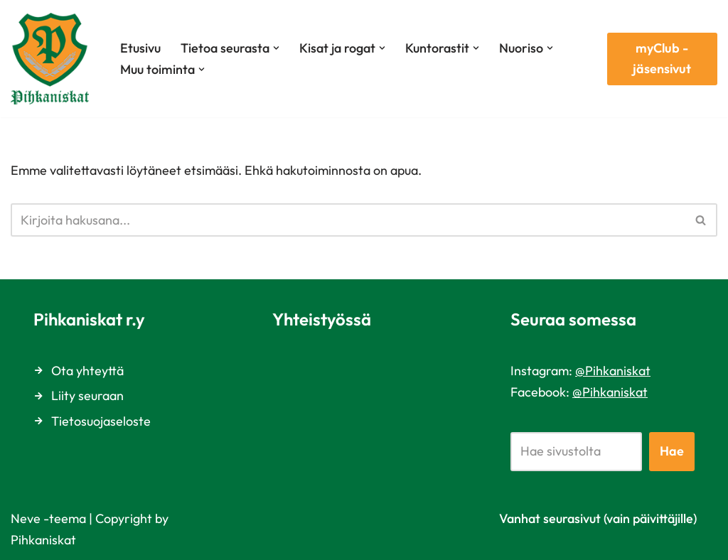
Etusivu (140, 48)
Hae (672, 451)
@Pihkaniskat (613, 371)
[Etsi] (348, 220)
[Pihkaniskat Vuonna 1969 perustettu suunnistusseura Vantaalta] (53, 59)
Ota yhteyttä (87, 371)
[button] (276, 48)
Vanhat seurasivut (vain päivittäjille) (598, 518)
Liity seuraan (87, 395)
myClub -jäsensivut (662, 58)
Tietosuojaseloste (101, 421)
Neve (26, 518)
